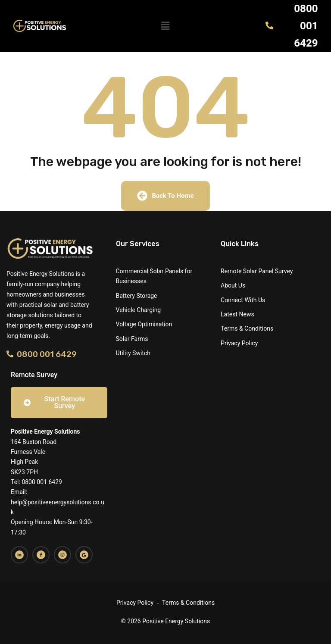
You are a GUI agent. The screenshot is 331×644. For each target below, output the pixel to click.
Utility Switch (133, 353)
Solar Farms (132, 339)
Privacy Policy (239, 343)
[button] (165, 26)
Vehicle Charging (139, 310)
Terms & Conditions (247, 328)
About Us (233, 285)
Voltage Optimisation (144, 324)
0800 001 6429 (42, 354)
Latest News (237, 314)
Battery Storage (137, 296)
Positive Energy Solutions (45, 431)
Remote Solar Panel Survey (257, 271)
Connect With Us (243, 300)
